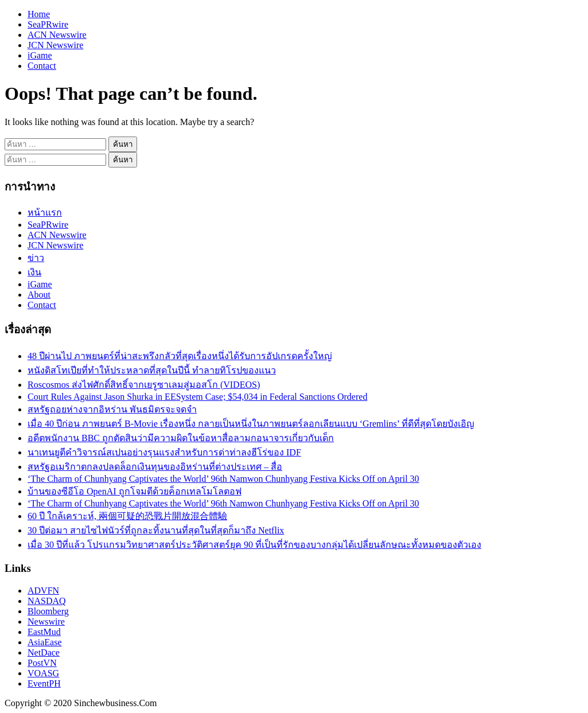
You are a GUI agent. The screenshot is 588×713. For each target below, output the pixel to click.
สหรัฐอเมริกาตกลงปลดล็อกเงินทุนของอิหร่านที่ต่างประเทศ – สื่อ (155, 467)
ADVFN (43, 591)
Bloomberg (48, 611)
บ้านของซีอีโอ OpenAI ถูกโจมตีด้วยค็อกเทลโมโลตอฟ (135, 491)
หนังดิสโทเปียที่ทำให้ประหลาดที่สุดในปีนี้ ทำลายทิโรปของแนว (152, 370)
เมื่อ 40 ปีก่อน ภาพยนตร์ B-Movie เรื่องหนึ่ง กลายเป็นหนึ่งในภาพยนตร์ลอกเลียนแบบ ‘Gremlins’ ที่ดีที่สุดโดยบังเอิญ (251, 424)
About (39, 295)
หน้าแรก (45, 213)
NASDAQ (47, 601)
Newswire (46, 622)
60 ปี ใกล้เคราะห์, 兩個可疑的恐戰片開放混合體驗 (127, 516)
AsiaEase (45, 642)
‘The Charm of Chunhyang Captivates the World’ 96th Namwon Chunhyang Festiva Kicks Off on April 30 (223, 479)
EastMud (44, 632)
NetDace (44, 652)
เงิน (34, 272)
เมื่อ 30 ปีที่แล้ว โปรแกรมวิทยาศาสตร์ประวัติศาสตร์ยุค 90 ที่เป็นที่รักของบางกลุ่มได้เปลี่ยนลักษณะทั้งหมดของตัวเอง (254, 545)
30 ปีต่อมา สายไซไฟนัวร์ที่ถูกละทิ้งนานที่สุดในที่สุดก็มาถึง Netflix (156, 530)
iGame (40, 55)
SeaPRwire (48, 24)
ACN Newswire (57, 35)
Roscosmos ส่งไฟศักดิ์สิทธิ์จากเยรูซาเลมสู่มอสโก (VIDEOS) (144, 385)
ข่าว (36, 258)
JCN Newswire (55, 45)
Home (39, 14)
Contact (42, 66)
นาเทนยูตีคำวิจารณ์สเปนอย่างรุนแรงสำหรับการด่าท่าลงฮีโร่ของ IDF (164, 452)
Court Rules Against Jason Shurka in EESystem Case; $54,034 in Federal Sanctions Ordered (197, 397)
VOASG (43, 673)
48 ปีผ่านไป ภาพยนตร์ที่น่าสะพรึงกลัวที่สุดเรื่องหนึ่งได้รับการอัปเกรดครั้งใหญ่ (180, 356)
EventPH (44, 683)
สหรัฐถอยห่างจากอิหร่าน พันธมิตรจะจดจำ (112, 409)
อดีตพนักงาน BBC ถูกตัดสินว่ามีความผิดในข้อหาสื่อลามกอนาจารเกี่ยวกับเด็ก (181, 438)
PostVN (42, 663)
